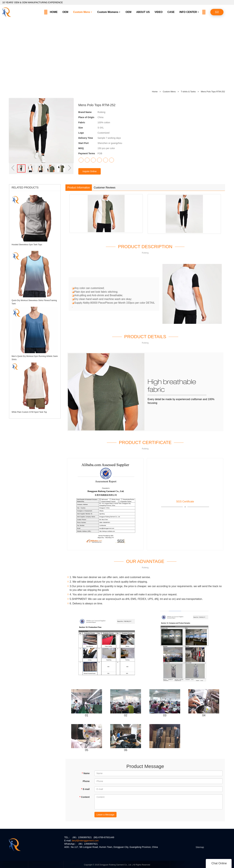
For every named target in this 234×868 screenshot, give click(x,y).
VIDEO (159, 12)
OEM (65, 12)
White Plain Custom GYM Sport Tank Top (29, 412)
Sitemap (200, 847)
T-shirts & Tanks (189, 92)
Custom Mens (82, 12)
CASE (171, 12)
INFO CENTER (188, 12)
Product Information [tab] (79, 188)
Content (85, 797)
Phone (86, 781)
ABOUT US (143, 12)
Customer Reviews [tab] (105, 188)
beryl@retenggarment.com (85, 841)
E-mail (85, 789)
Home (155, 92)
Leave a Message (105, 815)
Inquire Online (90, 171)
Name (86, 773)
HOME (54, 12)
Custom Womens (108, 12)
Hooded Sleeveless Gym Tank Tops (27, 245)
